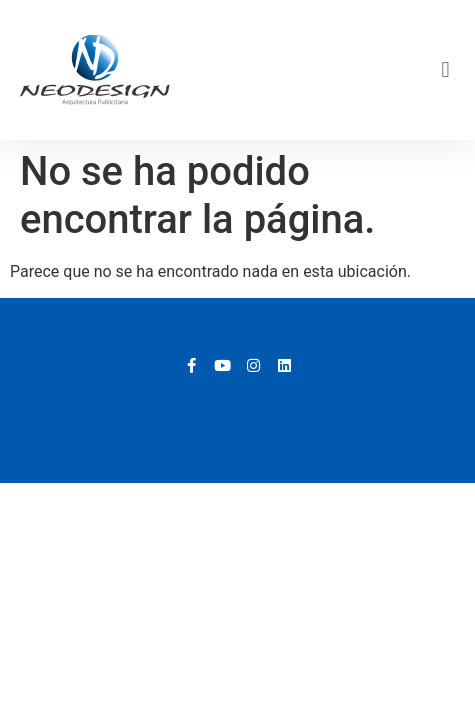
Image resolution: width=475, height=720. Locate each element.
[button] (445, 70)
